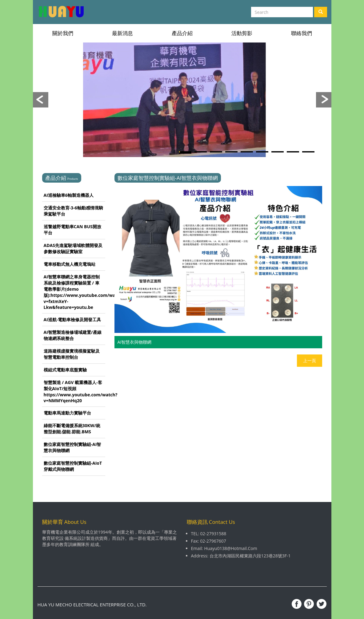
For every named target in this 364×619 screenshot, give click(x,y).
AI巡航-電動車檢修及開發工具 (72, 320)
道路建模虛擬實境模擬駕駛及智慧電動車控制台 (72, 354)
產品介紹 (182, 33)
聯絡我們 (302, 33)
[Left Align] (321, 12)
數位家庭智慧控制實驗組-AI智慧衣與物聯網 (72, 447)
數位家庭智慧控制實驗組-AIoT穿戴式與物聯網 (73, 466)
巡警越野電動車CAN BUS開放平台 (72, 230)
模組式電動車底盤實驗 (65, 370)
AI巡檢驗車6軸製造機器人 (69, 195)
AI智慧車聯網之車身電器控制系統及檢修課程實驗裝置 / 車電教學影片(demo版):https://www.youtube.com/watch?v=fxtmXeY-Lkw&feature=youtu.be (74, 292)
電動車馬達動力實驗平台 (67, 413)
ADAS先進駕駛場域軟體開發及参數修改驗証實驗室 (73, 248)
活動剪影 (242, 33)
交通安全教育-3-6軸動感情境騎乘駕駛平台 (73, 211)
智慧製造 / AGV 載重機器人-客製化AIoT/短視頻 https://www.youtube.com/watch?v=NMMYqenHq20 (74, 391)
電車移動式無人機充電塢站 (70, 264)
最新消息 (122, 33)
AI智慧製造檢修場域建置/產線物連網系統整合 (73, 335)
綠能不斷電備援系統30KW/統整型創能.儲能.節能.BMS (72, 429)
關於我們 (63, 33)
